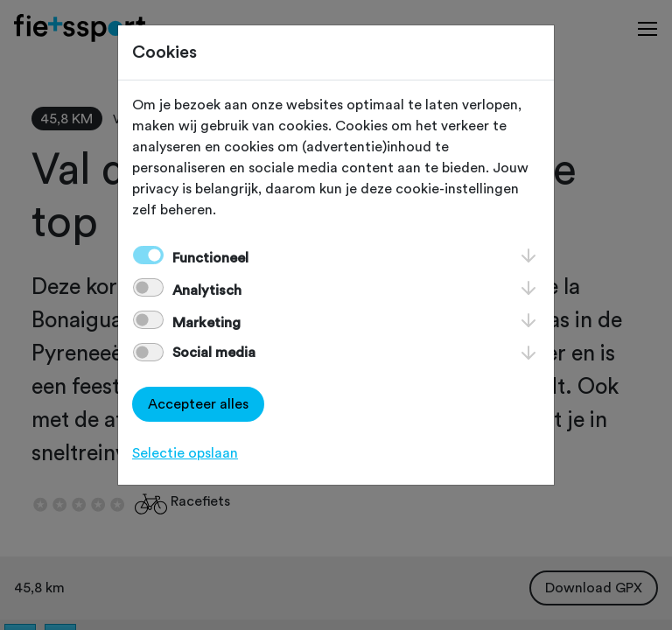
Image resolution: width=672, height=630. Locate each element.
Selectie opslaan (185, 453)
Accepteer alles (198, 404)
